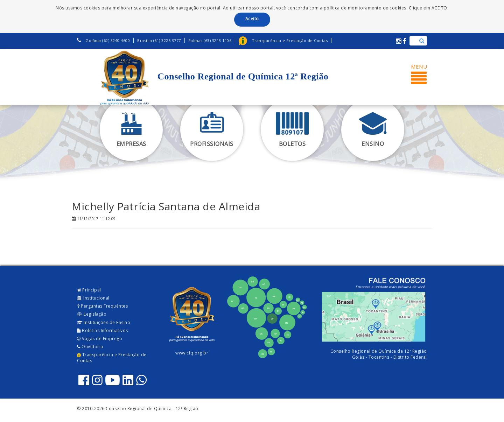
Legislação (92, 314)
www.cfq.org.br (192, 353)
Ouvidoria (90, 347)
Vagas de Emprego (100, 339)
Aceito (252, 19)
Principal (89, 290)
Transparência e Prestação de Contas (112, 358)
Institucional (93, 298)
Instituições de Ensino (104, 322)
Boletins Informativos (103, 330)
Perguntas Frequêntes (102, 306)
